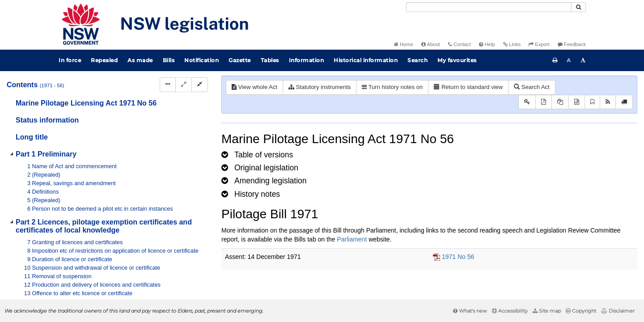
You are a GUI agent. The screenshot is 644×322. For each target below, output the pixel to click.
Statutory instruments (320, 87)
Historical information (366, 60)
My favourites (457, 60)
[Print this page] (555, 60)
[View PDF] (544, 102)
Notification (201, 60)
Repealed (104, 60)
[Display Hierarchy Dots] (168, 85)
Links (512, 44)
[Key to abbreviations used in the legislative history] (527, 102)
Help (487, 44)
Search (417, 60)
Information (307, 60)
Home (404, 44)
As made (140, 60)
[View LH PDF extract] (560, 102)
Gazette (240, 60)
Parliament (352, 239)
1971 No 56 (458, 257)
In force (70, 60)
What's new (470, 311)
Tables (270, 60)
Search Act (532, 87)
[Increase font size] (583, 60)
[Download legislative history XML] (577, 102)
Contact (460, 44)
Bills (169, 60)
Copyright (581, 311)
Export (539, 44)
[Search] (489, 7)
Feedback (572, 44)
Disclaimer (618, 311)
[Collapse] (200, 85)
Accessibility (510, 311)
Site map (547, 311)
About (431, 44)
